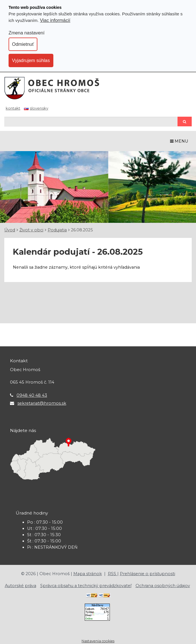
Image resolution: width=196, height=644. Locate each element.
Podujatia (57, 230)
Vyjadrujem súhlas (31, 60)
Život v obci (31, 230)
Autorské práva (21, 586)
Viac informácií (55, 20)
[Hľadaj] (91, 122)
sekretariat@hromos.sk (42, 403)
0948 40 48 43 (32, 395)
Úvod (10, 230)
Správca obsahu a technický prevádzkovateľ (86, 586)
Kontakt (13, 108)
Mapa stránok (88, 574)
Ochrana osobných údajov (163, 586)
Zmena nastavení (27, 33)
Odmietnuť (23, 44)
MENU (179, 141)
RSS (113, 574)
